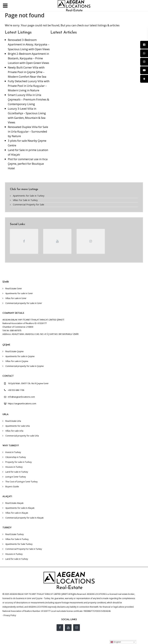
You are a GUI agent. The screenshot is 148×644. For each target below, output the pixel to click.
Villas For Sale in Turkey (25, 200)
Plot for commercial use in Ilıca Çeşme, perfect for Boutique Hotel (28, 164)
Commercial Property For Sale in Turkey (24, 549)
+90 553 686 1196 (16, 390)
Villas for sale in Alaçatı (17, 513)
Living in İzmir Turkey (16, 477)
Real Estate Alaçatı (14, 503)
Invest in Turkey (13, 452)
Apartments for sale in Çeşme (20, 356)
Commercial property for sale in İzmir (24, 303)
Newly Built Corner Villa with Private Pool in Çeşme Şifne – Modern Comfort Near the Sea (27, 72)
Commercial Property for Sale (29, 205)
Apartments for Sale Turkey (19, 544)
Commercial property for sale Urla (22, 436)
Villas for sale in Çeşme (17, 361)
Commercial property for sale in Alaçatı (24, 518)
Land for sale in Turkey (17, 472)
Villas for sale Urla (14, 431)
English (116, 642)
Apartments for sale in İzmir (19, 293)
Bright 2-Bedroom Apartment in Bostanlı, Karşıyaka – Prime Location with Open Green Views (28, 58)
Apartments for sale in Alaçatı (20, 508)
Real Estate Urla (13, 421)
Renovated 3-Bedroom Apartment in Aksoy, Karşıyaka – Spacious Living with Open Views (29, 44)
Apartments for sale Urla (18, 426)
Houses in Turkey (14, 467)
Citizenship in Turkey (16, 457)
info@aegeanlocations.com (21, 397)
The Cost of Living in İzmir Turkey (22, 482)
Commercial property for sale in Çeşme (25, 366)
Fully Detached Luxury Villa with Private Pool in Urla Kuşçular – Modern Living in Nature (29, 86)
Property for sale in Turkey (19, 462)
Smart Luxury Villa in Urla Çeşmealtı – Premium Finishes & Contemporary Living (28, 99)
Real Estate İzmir (14, 288)
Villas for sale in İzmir (16, 298)
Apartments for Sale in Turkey (29, 196)
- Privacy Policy (9, 615)
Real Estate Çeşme (15, 351)
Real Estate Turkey (15, 534)
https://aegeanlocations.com (22, 403)
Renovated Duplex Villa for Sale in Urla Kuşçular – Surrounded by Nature (28, 131)
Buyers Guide (12, 486)
